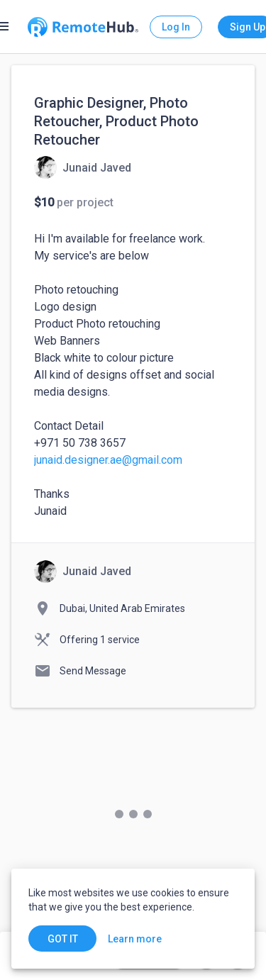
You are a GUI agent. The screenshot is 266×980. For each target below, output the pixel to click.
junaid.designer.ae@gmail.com (108, 460)
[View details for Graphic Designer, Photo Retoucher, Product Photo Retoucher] (83, 167)
